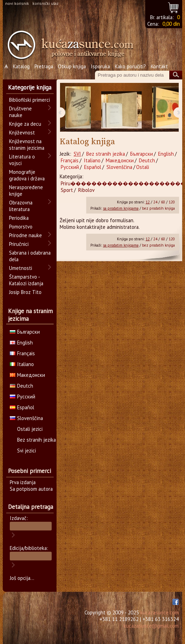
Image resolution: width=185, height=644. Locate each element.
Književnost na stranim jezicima (27, 145)
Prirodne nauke (25, 235)
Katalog (21, 66)
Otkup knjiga (72, 66)
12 (148, 202)
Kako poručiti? (130, 66)
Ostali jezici (30, 429)
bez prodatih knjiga (158, 208)
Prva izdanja (23, 482)
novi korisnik (17, 3)
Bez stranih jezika (106, 154)
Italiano (92, 160)
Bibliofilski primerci (29, 100)
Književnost (22, 133)
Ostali (143, 167)
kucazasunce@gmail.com (151, 626)
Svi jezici (27, 451)
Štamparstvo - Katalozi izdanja (26, 280)
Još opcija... (22, 578)
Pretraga (44, 66)
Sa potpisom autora (31, 489)
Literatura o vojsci (22, 160)
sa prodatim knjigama (121, 208)
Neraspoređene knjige (26, 191)
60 (163, 202)
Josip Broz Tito (25, 292)
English (166, 154)
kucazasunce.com (160, 612)
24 (155, 202)
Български (142, 154)
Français (70, 160)
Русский (70, 167)
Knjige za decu (25, 124)
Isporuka (100, 66)
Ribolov (86, 190)
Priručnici (19, 244)
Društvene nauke (20, 112)
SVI (77, 154)
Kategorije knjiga (30, 87)
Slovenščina (119, 167)
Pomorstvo (21, 227)
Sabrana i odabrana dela (30, 256)
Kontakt (159, 66)
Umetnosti (21, 268)
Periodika (19, 218)
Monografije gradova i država (27, 175)
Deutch (147, 160)
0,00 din (171, 24)
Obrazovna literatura (21, 206)
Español (93, 167)
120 (172, 202)
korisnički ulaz (46, 3)
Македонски (120, 160)
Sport (67, 190)
